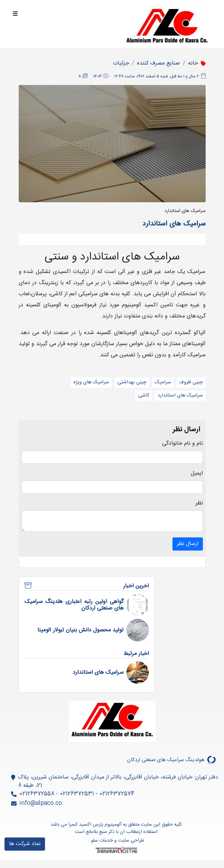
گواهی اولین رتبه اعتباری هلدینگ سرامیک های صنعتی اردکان (74, 605)
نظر (199, 503)
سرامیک (163, 382)
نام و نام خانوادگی (182, 444)
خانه (193, 63)
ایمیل (197, 474)
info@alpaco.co (41, 803)
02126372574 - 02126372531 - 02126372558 (77, 794)
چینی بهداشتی (132, 382)
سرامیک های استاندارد (180, 395)
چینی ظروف (191, 382)
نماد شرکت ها (25, 844)
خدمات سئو (102, 841)
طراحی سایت (131, 841)
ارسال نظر (188, 544)
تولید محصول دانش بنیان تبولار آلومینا (80, 630)
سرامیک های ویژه (91, 382)
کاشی (144, 395)
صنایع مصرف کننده (159, 63)
